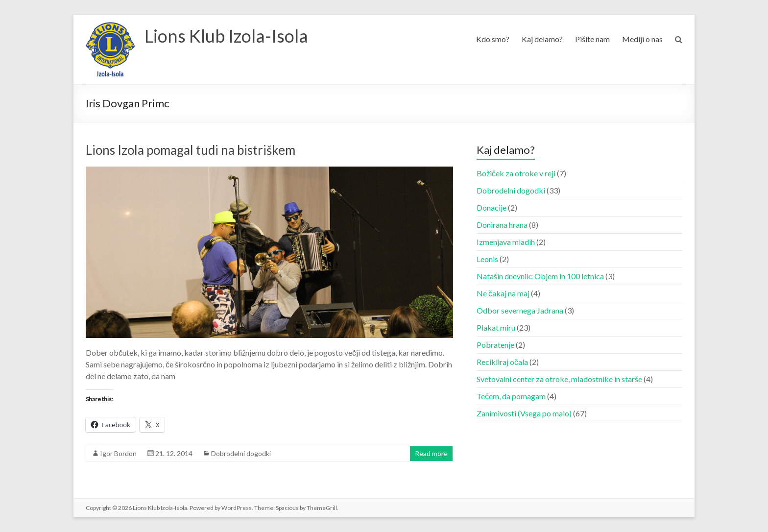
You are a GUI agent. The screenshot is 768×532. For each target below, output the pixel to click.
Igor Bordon (118, 453)
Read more (431, 453)
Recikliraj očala (502, 362)
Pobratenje (495, 345)
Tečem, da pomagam (511, 396)
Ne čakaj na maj (503, 293)
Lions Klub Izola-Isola (226, 36)
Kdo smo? (493, 39)
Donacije (492, 207)
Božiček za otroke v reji (516, 173)
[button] (110, 49)
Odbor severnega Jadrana (520, 310)
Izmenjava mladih (506, 242)
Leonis (487, 259)
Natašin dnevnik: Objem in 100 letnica (540, 276)
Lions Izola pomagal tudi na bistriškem (191, 150)
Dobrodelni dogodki (241, 453)
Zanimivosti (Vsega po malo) (524, 413)
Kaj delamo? (542, 39)
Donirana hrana (502, 225)
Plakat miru (496, 327)
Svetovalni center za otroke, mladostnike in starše (559, 379)
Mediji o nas (642, 39)
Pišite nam (592, 39)
